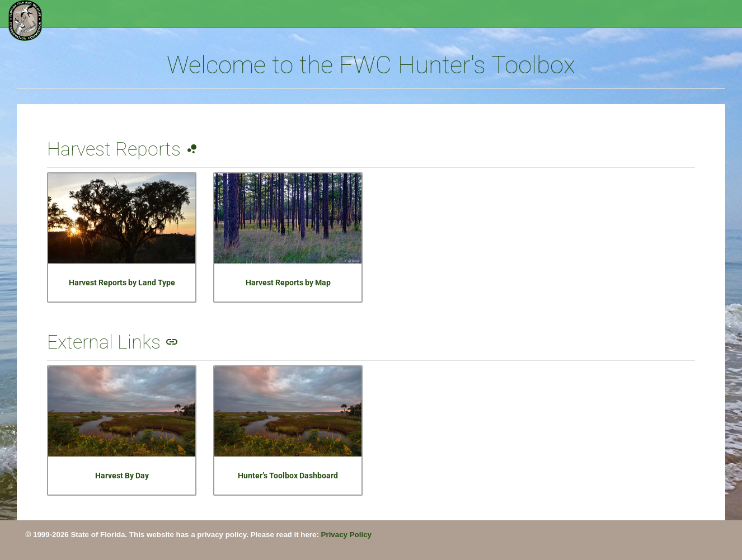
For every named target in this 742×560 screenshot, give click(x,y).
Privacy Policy (346, 535)
